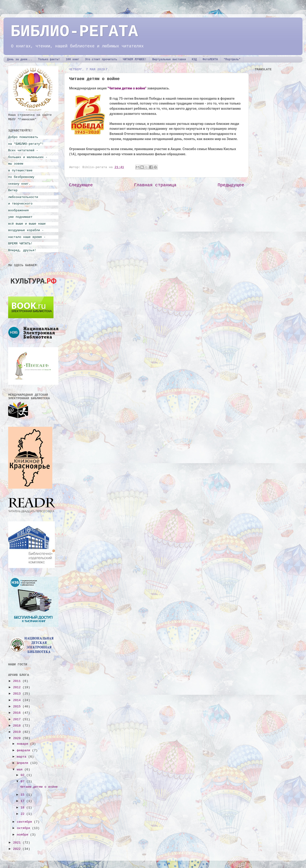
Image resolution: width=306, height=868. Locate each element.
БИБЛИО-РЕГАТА (74, 32)
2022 (18, 849)
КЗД (194, 60)
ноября (23, 835)
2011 (18, 681)
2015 (18, 707)
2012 (18, 687)
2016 (18, 713)
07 (23, 782)
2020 (18, 738)
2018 (18, 726)
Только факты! (49, 60)
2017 (18, 719)
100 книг (73, 60)
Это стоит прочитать (101, 60)
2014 (18, 700)
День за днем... (20, 60)
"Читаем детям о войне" (127, 88)
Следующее (81, 185)
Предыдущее (231, 185)
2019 (18, 732)
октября (24, 828)
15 (23, 795)
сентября (25, 822)
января (23, 744)
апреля (23, 763)
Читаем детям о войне (39, 787)
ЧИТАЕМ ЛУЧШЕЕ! (135, 60)
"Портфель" (232, 60)
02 (23, 775)
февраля (24, 750)
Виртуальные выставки (169, 60)
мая (21, 770)
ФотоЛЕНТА (210, 60)
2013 (18, 694)
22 (23, 814)
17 (23, 801)
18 (23, 808)
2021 (18, 843)
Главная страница (155, 185)
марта (23, 757)
